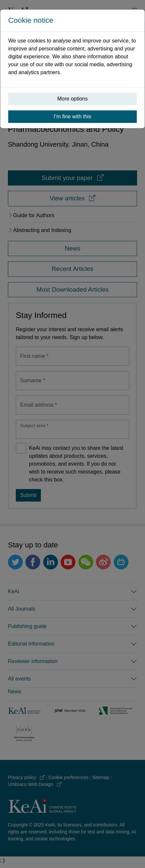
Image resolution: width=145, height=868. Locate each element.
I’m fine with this (72, 116)
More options (73, 99)
